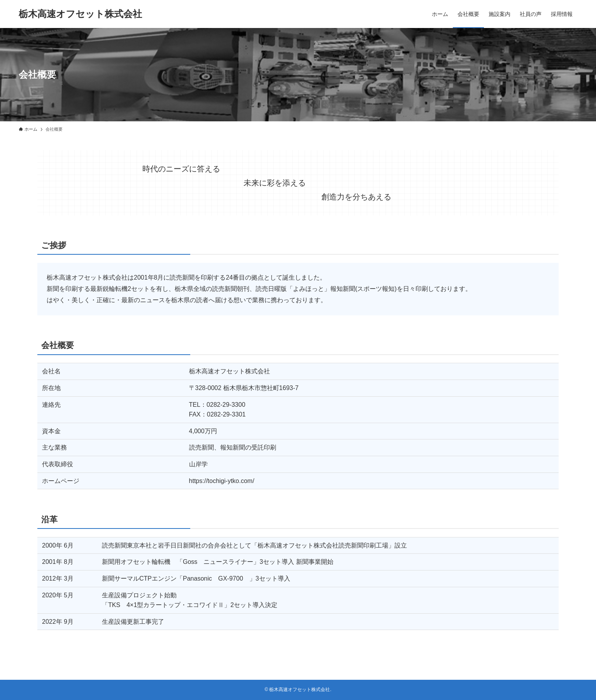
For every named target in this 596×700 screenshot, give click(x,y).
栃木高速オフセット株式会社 (80, 14)
